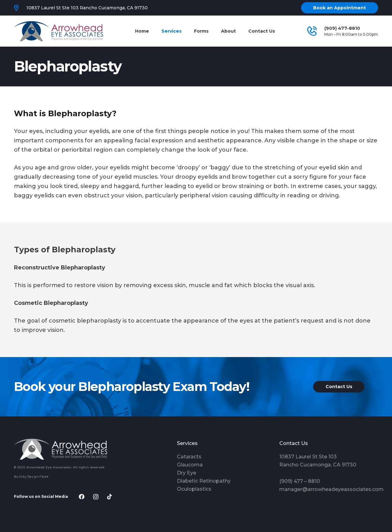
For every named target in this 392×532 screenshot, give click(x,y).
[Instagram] (96, 497)
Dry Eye (187, 473)
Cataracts (189, 457)
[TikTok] (110, 497)
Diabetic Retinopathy (204, 481)
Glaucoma (190, 465)
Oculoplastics (194, 489)
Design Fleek (38, 477)
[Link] (59, 31)
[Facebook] (82, 497)
